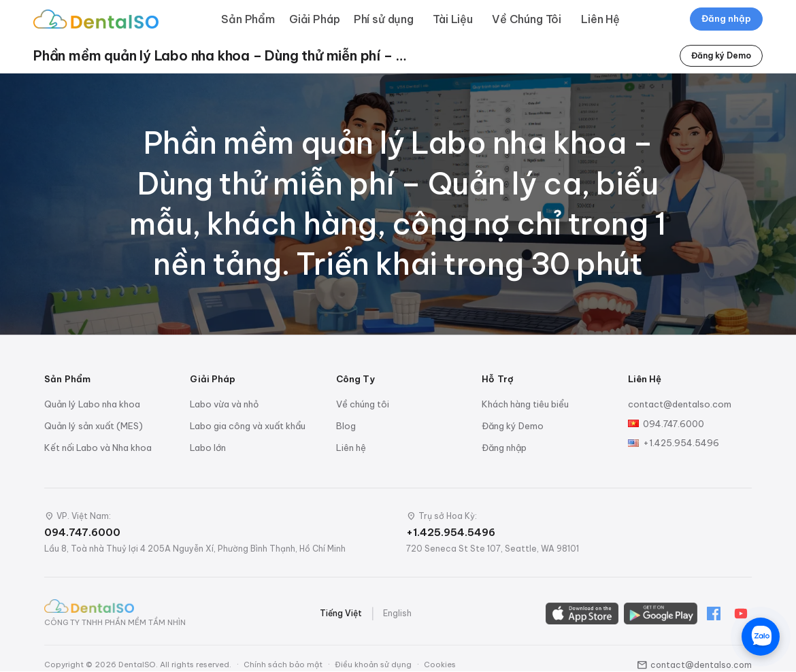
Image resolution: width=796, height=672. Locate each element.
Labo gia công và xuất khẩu (248, 426)
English (397, 613)
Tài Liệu (453, 19)
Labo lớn (208, 448)
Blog (346, 426)
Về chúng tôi (363, 404)
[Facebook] (714, 614)
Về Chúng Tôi (527, 19)
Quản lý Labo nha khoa (92, 404)
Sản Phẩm (248, 19)
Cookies (440, 665)
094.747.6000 (674, 424)
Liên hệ (351, 448)
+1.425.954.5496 (681, 443)
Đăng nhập (726, 18)
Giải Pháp (315, 19)
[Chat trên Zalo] (761, 637)
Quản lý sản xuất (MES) (94, 426)
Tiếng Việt (341, 613)
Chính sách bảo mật (283, 665)
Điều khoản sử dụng (373, 665)
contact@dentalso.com (680, 404)
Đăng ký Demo (721, 55)
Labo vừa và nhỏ (224, 404)
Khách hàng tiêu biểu (525, 404)
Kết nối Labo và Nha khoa (98, 448)
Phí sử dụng (384, 19)
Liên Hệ (600, 19)
